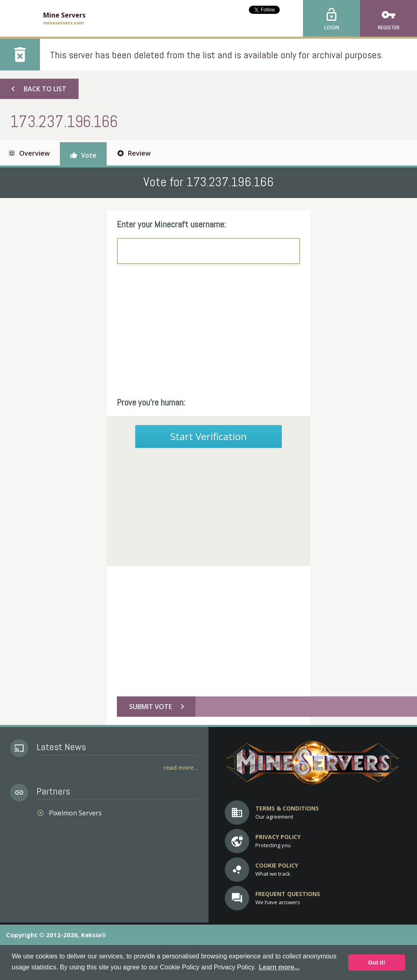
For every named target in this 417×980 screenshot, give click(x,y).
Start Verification (208, 436)
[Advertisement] (208, 331)
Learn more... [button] (279, 967)
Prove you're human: (151, 402)
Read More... (181, 767)
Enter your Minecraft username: (171, 224)
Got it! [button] (377, 962)
